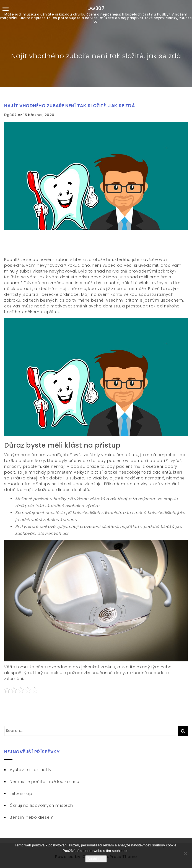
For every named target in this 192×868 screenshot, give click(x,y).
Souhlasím (96, 859)
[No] (185, 853)
